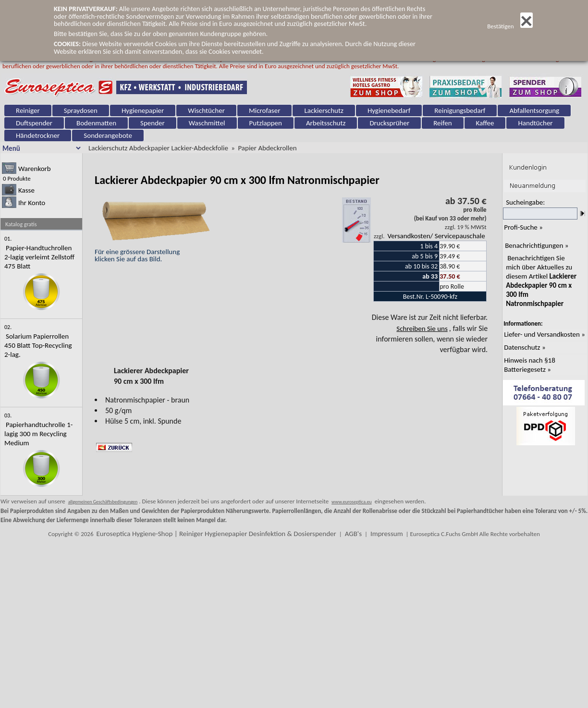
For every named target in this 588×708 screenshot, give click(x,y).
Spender (153, 123)
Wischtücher (206, 110)
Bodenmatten (96, 123)
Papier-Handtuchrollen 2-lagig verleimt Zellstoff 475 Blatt (39, 257)
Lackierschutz (324, 110)
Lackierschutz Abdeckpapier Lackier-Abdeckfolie (158, 148)
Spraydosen (81, 110)
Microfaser (265, 110)
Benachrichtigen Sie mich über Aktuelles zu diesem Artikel (541, 281)
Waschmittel (207, 123)
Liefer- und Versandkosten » (545, 334)
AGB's (353, 534)
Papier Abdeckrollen (267, 148)
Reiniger (28, 110)
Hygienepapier (143, 110)
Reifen (442, 123)
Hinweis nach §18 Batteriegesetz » (530, 365)
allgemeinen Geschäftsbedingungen (103, 502)
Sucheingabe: (525, 202)
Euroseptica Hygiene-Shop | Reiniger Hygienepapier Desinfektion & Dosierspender (216, 534)
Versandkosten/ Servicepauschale (436, 236)
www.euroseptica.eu (352, 502)
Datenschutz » (525, 347)
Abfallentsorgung (534, 110)
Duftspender (34, 123)
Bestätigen (510, 26)
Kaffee (485, 123)
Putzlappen (266, 123)
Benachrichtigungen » (537, 245)
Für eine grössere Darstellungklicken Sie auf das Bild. (154, 252)
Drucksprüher (389, 123)
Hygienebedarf (389, 110)
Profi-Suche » (523, 227)
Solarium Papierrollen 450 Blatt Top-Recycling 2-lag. (38, 345)
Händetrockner (38, 135)
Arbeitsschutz (326, 123)
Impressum (387, 534)
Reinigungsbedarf (460, 110)
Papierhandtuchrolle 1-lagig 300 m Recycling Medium (38, 434)
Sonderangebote (108, 135)
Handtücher (535, 123)
